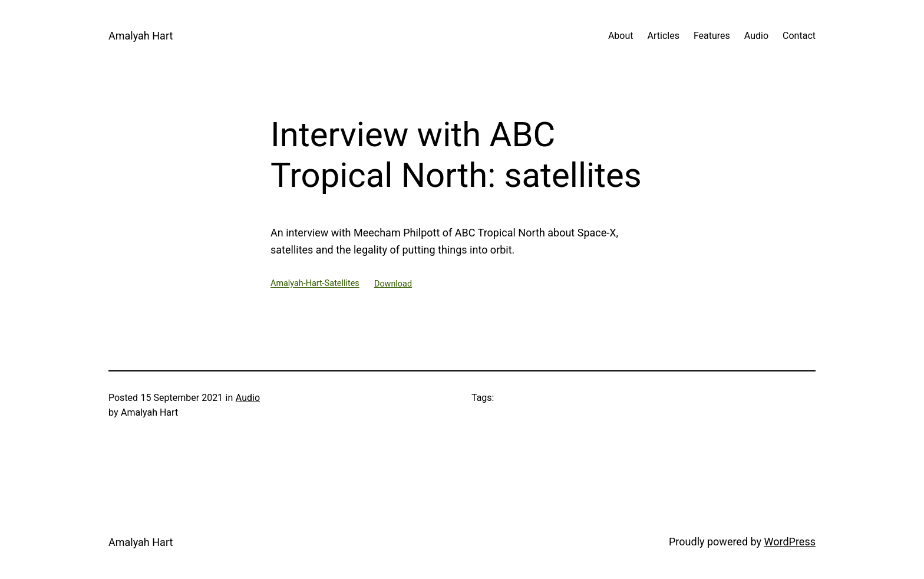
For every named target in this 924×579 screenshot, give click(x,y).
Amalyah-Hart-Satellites (315, 284)
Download (393, 284)
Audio (248, 398)
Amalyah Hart (141, 36)
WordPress (790, 542)
